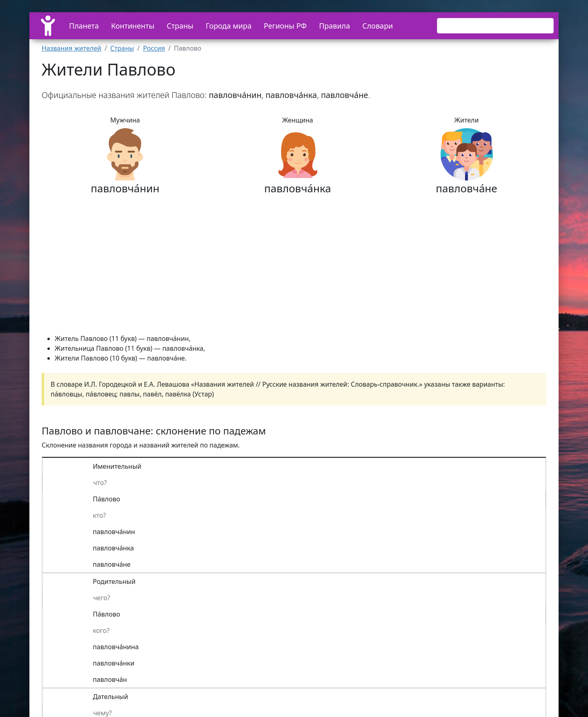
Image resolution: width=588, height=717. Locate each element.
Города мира (229, 26)
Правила (334, 26)
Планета (84, 26)
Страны (180, 26)
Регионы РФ (285, 26)
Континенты (133, 26)
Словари (378, 26)
